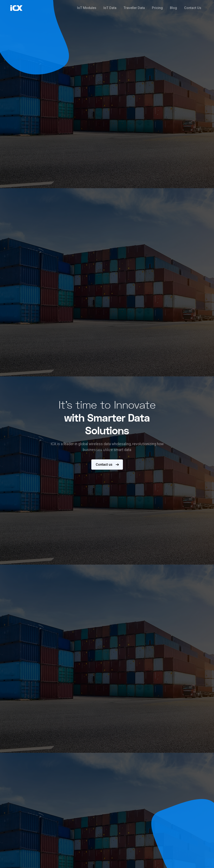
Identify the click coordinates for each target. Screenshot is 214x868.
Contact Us (193, 8)
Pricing (157, 8)
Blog (173, 8)
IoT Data (110, 8)
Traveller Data (134, 8)
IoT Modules (87, 8)
